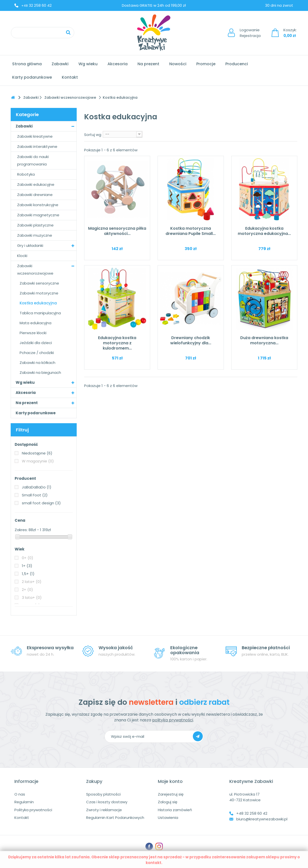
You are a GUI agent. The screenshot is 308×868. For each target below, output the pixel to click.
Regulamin (24, 802)
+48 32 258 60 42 (252, 813)
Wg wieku (88, 64)
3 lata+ (32, 597)
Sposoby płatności (103, 794)
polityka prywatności (173, 720)
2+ (27, 590)
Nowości (178, 64)
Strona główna (27, 64)
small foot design (41, 503)
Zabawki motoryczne (39, 293)
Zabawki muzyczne (35, 235)
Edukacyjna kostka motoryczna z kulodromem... (117, 343)
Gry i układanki (30, 245)
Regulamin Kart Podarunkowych (115, 818)
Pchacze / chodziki (37, 353)
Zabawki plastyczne (35, 225)
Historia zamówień (175, 810)
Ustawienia (168, 818)
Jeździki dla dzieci (36, 343)
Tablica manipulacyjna (40, 313)
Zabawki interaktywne (37, 146)
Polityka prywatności (33, 810)
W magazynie (38, 461)
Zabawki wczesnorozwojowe (35, 270)
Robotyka (26, 174)
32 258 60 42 (36, 5)
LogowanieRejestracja (250, 33)
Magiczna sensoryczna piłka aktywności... (117, 231)
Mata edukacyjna (35, 323)
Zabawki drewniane (35, 195)
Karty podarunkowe (32, 77)
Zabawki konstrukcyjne (38, 205)
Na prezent (148, 64)
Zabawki (60, 64)
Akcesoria (118, 64)
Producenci (237, 64)
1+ (27, 566)
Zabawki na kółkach (37, 363)
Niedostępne (37, 453)
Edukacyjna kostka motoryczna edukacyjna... (264, 231)
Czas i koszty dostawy (107, 802)
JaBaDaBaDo (37, 487)
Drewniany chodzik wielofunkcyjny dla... (191, 340)
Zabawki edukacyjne (36, 184)
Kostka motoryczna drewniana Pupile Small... (191, 231)
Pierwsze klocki (33, 333)
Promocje (206, 64)
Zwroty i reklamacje (104, 810)
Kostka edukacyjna (38, 303)
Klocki (22, 256)
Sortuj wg (93, 135)
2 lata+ (32, 582)
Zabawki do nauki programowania (33, 160)
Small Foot (35, 495)
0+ (28, 558)
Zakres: (21, 530)
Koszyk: (290, 33)
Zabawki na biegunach (40, 372)
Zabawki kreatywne (35, 136)
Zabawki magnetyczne (38, 215)
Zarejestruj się (171, 794)
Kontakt (70, 77)
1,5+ (28, 574)
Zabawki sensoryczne (39, 283)
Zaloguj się (168, 802)
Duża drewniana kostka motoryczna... (264, 340)
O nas (20, 794)
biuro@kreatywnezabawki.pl (262, 819)
